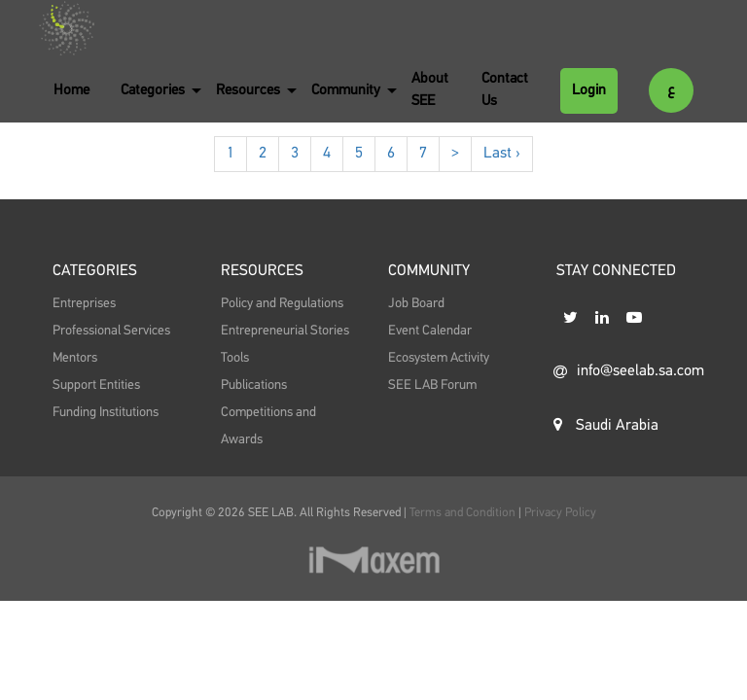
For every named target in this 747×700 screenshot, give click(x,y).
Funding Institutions (106, 412)
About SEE (430, 89)
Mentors (75, 358)
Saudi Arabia (606, 425)
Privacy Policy (560, 513)
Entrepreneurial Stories (285, 331)
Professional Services (111, 331)
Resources (248, 90)
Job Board (416, 303)
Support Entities (96, 385)
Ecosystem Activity (439, 358)
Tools (235, 358)
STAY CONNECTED (616, 271)
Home (71, 90)
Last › (502, 154)
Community (346, 90)
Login (589, 90)
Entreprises (84, 303)
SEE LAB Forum (432, 385)
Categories (153, 90)
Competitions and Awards (268, 426)
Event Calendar (430, 331)
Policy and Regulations (282, 303)
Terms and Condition (464, 513)
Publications (254, 385)
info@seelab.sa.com (623, 371)
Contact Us (505, 89)
